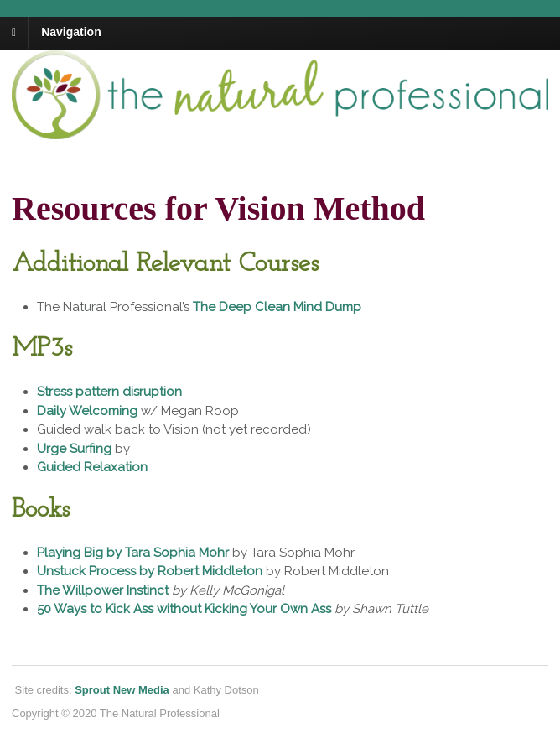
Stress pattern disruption (109, 392)
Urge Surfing (74, 449)
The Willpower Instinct (103, 590)
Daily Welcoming (87, 411)
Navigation (71, 32)
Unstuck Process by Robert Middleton (150, 571)
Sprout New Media (122, 690)
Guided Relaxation (92, 467)
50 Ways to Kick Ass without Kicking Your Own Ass (184, 609)
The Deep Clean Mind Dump (277, 307)
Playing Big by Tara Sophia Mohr (133, 553)
